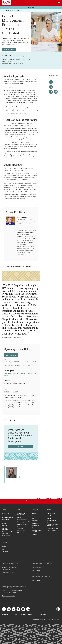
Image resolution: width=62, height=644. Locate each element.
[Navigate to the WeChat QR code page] (18, 609)
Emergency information (8, 596)
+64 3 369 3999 (7, 569)
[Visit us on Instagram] (51, 87)
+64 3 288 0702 (37, 567)
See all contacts (37, 580)
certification (31, 120)
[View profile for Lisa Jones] (12, 474)
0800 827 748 (6, 567)
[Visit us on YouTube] (56, 92)
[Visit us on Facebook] (51, 82)
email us (27, 365)
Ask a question (36, 571)
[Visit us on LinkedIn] (51, 92)
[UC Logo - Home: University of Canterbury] (6, 2)
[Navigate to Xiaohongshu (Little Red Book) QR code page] (28, 609)
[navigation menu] (59, 3)
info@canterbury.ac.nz (8, 573)
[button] (14, 56)
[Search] (56, 3)
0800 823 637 (12, 593)
